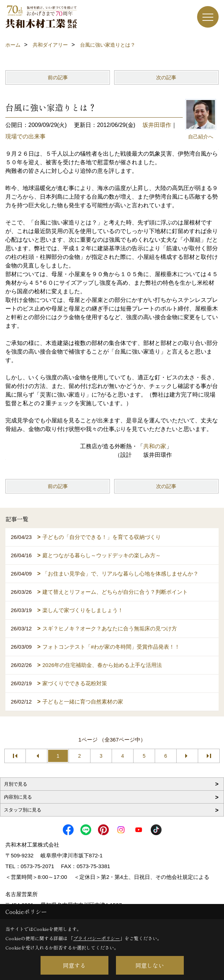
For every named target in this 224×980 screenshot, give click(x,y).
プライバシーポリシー (97, 938)
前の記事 (58, 77)
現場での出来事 (25, 136)
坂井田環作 (157, 125)
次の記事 (166, 77)
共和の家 (155, 446)
